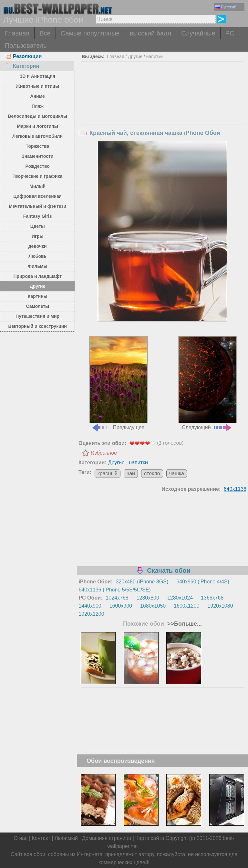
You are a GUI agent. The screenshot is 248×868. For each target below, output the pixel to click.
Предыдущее (119, 383)
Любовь (37, 256)
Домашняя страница (107, 838)
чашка (177, 474)
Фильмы (37, 266)
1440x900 (90, 606)
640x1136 (235, 489)
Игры (37, 236)
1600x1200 (186, 606)
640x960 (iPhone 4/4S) (203, 582)
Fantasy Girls (38, 216)
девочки (38, 246)
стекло (152, 474)
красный (108, 474)
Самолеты (37, 306)
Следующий (208, 383)
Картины (38, 296)
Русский (226, 7)
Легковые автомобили (37, 136)
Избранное (104, 453)
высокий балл (150, 33)
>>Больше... (184, 624)
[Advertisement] (163, 110)
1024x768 (117, 598)
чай (131, 474)
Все (45, 33)
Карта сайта (150, 838)
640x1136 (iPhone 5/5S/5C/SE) (114, 590)
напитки (155, 56)
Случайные (198, 33)
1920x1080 (220, 606)
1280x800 (148, 598)
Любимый (66, 838)
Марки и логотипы (38, 126)
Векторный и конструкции (37, 326)
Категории (22, 66)
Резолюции (23, 56)
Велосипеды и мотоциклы (37, 116)
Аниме (38, 96)
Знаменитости (38, 156)
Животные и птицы (37, 86)
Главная (17, 33)
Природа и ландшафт (37, 276)
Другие (37, 286)
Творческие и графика (37, 176)
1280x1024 (180, 598)
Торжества (38, 146)
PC (230, 33)
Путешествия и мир (37, 316)
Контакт (41, 838)
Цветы (38, 226)
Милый (37, 186)
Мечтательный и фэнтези (37, 206)
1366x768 (212, 598)
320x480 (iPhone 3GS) (142, 582)
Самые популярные (90, 33)
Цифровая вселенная (37, 196)
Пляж (38, 106)
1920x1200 (91, 614)
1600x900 (121, 606)
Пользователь (26, 45)
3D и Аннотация (37, 76)
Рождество (38, 166)
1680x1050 (153, 606)
